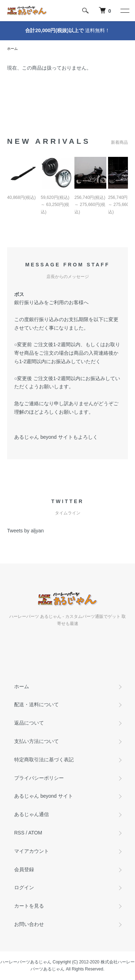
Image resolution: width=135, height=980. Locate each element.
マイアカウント (32, 851)
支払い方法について (36, 741)
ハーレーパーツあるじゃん (26, 962)
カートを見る (29, 906)
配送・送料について (36, 704)
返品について (29, 723)
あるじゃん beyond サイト (44, 796)
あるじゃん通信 (32, 814)
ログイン (24, 887)
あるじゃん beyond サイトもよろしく (56, 437)
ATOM (35, 833)
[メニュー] (124, 11)
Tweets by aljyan (26, 531)
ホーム (12, 49)
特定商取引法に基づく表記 (44, 760)
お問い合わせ (29, 924)
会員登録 (24, 869)
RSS (19, 833)
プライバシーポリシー (39, 778)
